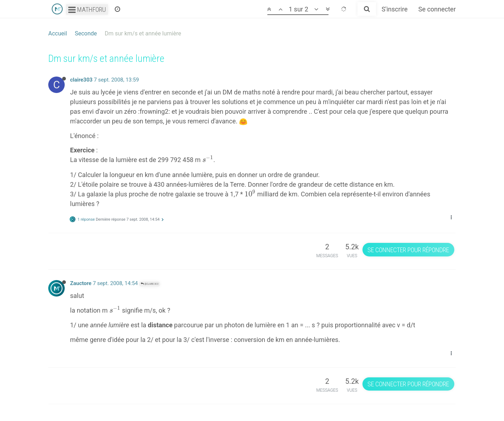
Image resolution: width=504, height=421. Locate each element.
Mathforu (87, 9)
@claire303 (150, 284)
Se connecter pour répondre (408, 250)
